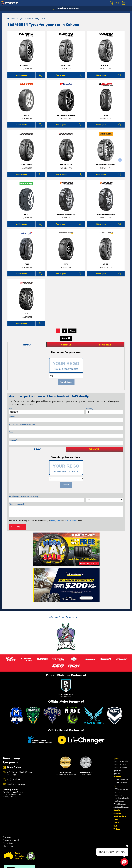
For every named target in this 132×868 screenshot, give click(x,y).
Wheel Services (120, 804)
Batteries (117, 792)
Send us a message (16, 784)
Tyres (116, 758)
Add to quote (22, 75)
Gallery (117, 826)
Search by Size (119, 764)
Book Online (120, 816)
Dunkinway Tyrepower (66, 8)
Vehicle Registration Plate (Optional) (23, 496)
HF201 (26, 264)
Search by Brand (120, 768)
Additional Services (121, 807)
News (116, 823)
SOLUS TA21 (66, 66)
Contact (117, 813)
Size (11, 409)
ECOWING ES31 (26, 66)
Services (117, 786)
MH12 (66, 264)
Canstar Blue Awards (11, 840)
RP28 (26, 215)
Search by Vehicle (121, 761)
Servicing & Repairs (121, 798)
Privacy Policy (56, 521)
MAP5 (26, 115)
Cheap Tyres (8, 846)
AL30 (106, 115)
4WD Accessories (121, 789)
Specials (117, 810)
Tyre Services (119, 801)
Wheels (117, 777)
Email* (12, 432)
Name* (12, 417)
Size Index (7, 837)
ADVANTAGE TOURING (66, 115)
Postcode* (13, 440)
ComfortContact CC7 (106, 165)
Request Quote (17, 527)
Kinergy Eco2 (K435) (66, 215)
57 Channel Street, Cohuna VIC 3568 (20, 773)
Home (11, 19)
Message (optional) (17, 504)
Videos (117, 829)
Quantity (90, 409)
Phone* (22, 424)
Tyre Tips (117, 774)
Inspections (118, 795)
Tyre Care (117, 771)
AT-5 (26, 314)
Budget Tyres (8, 843)
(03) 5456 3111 (15, 779)
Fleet (116, 820)
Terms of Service (71, 521)
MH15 (106, 264)
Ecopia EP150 (26, 165)
